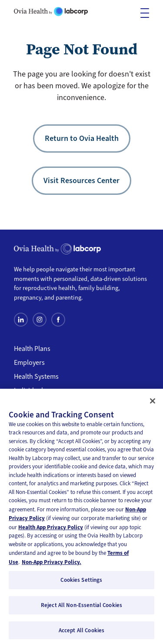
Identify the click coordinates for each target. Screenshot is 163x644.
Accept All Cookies (81, 633)
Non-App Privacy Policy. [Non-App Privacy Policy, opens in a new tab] (52, 565)
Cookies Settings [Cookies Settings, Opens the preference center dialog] (81, 583)
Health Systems (36, 377)
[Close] (153, 404)
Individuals (30, 390)
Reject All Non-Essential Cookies (81, 608)
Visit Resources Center (81, 180)
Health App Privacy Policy (51, 530)
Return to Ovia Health (82, 138)
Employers (29, 363)
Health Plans (32, 349)
